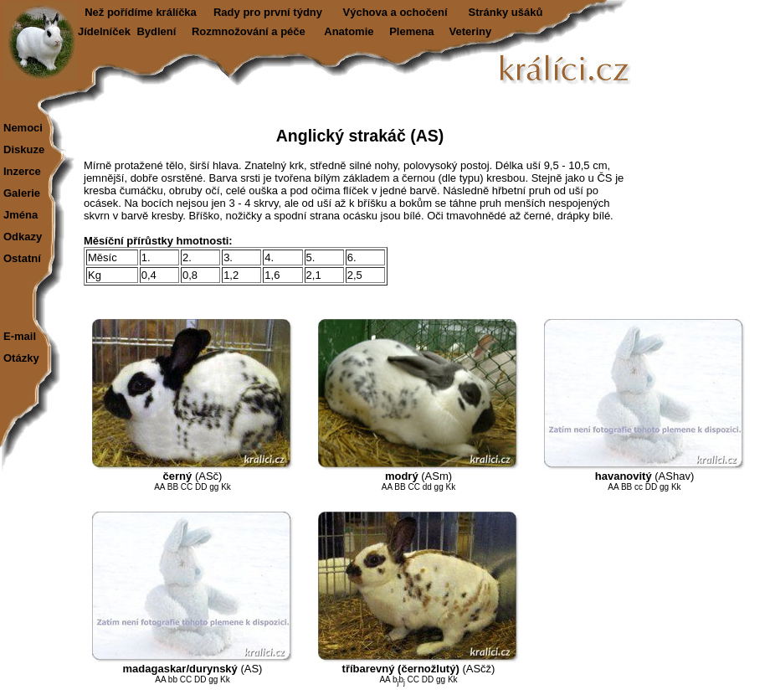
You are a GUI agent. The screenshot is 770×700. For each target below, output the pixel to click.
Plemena (411, 31)
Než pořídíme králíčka (141, 12)
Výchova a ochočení (395, 12)
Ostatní (22, 258)
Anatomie (349, 31)
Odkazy (23, 237)
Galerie (22, 193)
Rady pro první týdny (268, 12)
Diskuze (24, 149)
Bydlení (156, 31)
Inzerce (22, 171)
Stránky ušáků (506, 12)
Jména (21, 215)
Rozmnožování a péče (249, 31)
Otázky (21, 358)
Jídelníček (104, 31)
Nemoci (23, 128)
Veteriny (471, 31)
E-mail (20, 336)
